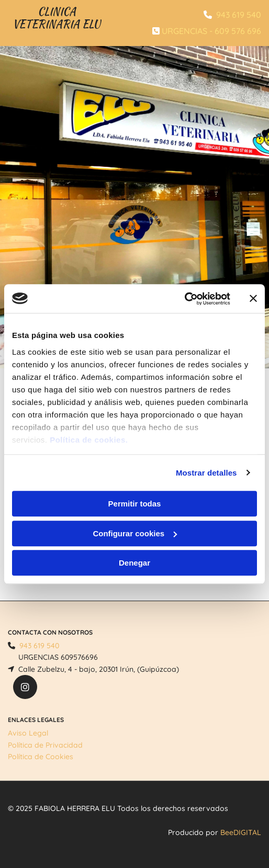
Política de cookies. (89, 440)
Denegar (134, 563)
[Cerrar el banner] (253, 299)
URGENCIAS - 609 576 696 (211, 31)
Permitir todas (135, 504)
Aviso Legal (28, 733)
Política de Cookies (41, 757)
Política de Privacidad (45, 745)
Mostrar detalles (206, 473)
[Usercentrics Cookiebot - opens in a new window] (184, 299)
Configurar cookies (135, 533)
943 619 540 (239, 15)
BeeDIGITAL (241, 832)
